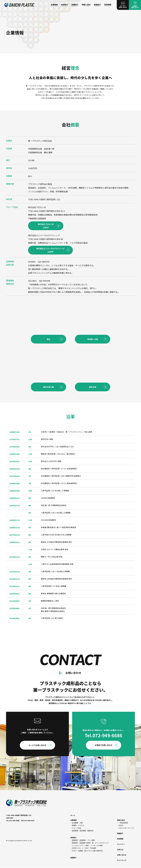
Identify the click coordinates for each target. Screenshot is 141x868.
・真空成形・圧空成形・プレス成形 (83, 840)
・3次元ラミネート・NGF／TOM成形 (83, 848)
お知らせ (120, 849)
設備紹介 (75, 5)
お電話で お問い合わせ (135, 5)
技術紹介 (65, 5)
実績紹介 (97, 5)
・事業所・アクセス (77, 825)
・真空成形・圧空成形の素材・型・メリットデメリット (90, 843)
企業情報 (54, 5)
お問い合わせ (122, 855)
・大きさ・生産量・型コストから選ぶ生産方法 (87, 851)
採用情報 (108, 5)
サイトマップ (122, 860)
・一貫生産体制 (122, 823)
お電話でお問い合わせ (104, 745)
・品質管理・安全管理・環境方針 (82, 831)
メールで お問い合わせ (123, 5)
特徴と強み (86, 5)
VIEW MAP (10, 818)
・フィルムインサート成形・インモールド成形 (87, 845)
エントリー (121, 844)
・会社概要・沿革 (77, 823)
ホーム (73, 815)
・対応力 (120, 825)
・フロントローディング (126, 828)
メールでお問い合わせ (37, 745)
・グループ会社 (76, 828)
